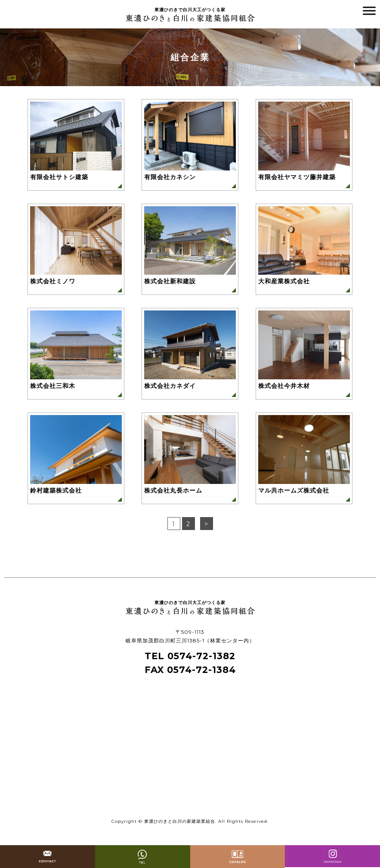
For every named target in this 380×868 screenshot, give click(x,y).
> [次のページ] (206, 524)
